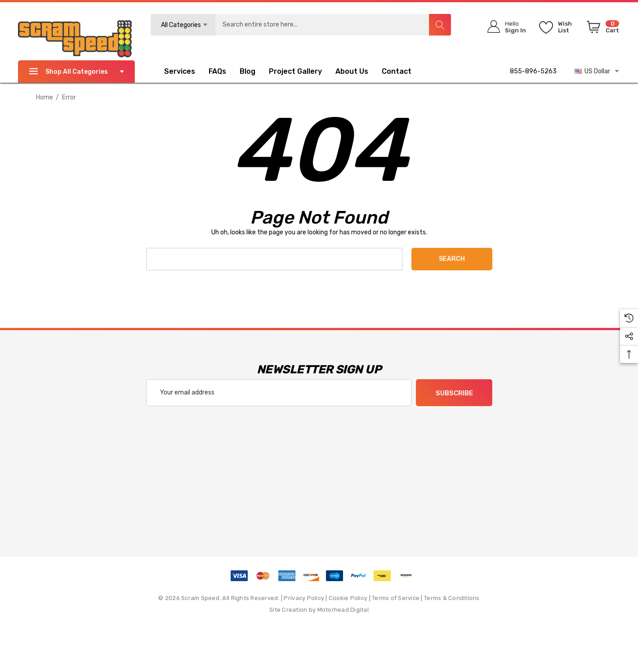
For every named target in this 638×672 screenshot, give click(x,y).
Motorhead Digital (343, 610)
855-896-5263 (533, 71)
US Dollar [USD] (597, 71)
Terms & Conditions (452, 598)
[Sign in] (504, 27)
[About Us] (352, 72)
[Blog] (248, 72)
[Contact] (403, 72)
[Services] (180, 72)
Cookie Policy (348, 598)
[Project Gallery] (302, 72)
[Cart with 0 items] (601, 29)
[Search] (440, 25)
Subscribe (454, 393)
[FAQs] (224, 72)
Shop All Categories (76, 71)
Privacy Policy (304, 598)
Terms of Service (396, 598)
